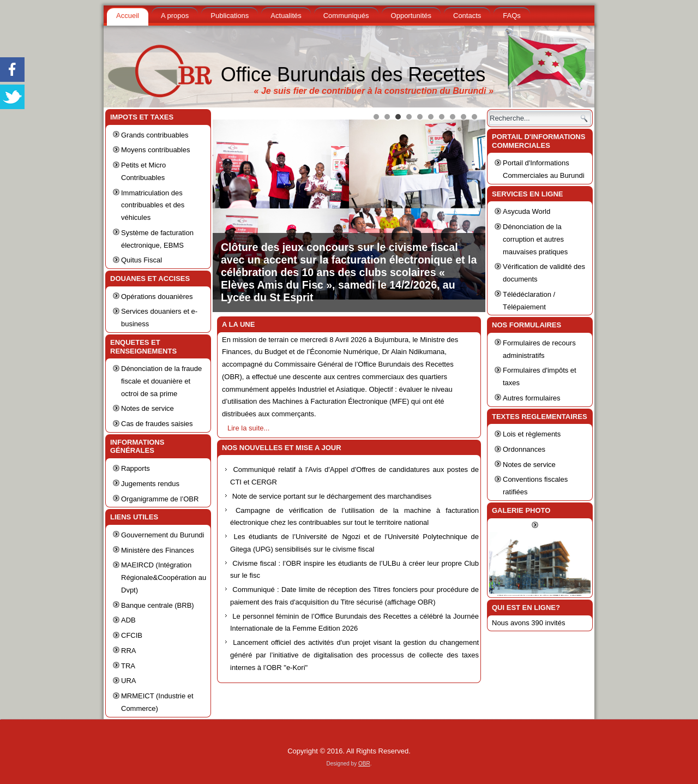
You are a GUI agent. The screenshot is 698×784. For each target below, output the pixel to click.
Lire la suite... (248, 428)
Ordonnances (524, 449)
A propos (175, 16)
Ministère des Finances (158, 550)
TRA (128, 666)
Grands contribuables (155, 135)
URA (128, 681)
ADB (128, 620)
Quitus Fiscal (142, 260)
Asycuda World (526, 211)
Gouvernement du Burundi (163, 535)
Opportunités (411, 16)
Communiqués (346, 16)
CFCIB (132, 635)
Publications (230, 16)
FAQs (512, 16)
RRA (128, 651)
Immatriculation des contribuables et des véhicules (153, 205)
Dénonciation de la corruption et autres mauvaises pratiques (535, 239)
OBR (364, 764)
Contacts (467, 16)
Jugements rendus (150, 484)
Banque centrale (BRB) (158, 605)
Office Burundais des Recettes (353, 74)
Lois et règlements (532, 434)
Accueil (128, 16)
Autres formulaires (531, 398)
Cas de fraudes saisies (157, 424)
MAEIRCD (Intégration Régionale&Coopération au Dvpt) (164, 577)
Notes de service (148, 408)
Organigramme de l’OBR (160, 499)
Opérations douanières (157, 297)
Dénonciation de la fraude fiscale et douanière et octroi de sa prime (161, 381)
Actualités (286, 16)
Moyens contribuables (155, 150)
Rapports (136, 468)
